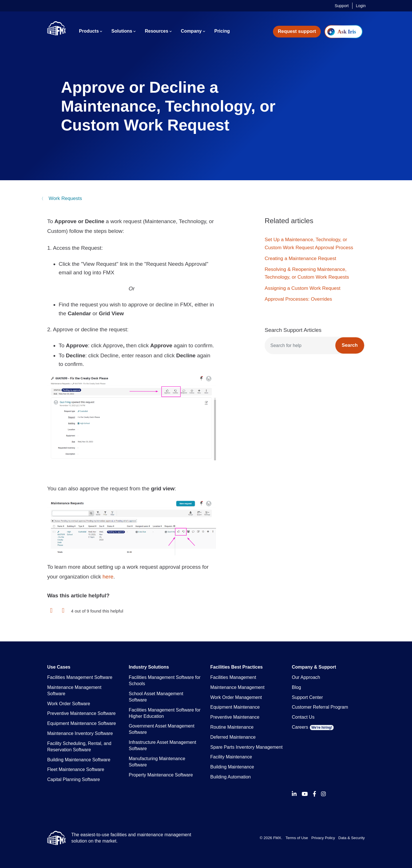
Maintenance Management (237, 687)
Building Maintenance (232, 767)
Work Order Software (69, 704)
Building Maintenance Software (79, 760)
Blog (296, 687)
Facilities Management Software (80, 677)
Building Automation (230, 777)
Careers (313, 727)
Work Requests (65, 198)
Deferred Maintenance (233, 737)
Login (361, 6)
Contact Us (303, 717)
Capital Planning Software (74, 779)
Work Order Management (236, 697)
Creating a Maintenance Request (300, 258)
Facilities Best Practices (236, 667)
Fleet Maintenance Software (76, 769)
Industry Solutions (149, 667)
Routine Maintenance (232, 727)
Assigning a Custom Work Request (303, 288)
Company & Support (314, 667)
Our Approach (306, 677)
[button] (51, 611)
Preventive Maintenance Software (81, 713)
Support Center (307, 697)
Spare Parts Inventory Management (246, 747)
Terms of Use (297, 838)
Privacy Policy (323, 838)
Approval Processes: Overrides (298, 299)
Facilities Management (233, 677)
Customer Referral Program (320, 707)
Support (342, 6)
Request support (297, 31)
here (108, 577)
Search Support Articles (293, 330)
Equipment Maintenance (235, 707)
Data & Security (352, 838)
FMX (277, 838)
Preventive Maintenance (235, 717)
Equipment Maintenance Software (82, 723)
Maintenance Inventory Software (80, 733)
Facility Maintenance (231, 757)
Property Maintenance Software (161, 775)
